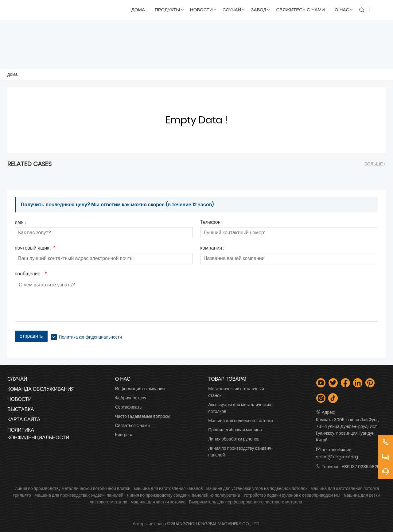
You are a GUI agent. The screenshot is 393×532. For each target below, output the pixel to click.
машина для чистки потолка (158, 502)
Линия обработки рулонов (234, 439)
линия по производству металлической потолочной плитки (73, 488)
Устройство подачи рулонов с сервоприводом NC (292, 495)
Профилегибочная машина (235, 430)
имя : (20, 223)
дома (12, 74)
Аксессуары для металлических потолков (240, 408)
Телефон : (211, 223)
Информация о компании (140, 389)
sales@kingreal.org (337, 457)
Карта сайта (24, 419)
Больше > (375, 164)
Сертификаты (129, 407)
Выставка (21, 409)
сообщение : (31, 274)
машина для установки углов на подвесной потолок (257, 488)
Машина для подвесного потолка (241, 421)
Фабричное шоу (131, 398)
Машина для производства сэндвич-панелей (79, 495)
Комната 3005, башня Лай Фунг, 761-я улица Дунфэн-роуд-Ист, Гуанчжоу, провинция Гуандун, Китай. (347, 430)
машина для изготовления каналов (168, 488)
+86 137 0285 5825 (360, 467)
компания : (212, 249)
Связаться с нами (132, 425)
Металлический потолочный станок (236, 392)
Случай (17, 379)
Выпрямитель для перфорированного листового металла (245, 502)
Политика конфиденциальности (90, 337)
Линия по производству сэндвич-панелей (241, 452)
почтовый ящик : (35, 249)
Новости (19, 399)
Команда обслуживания (41, 389)
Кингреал (124, 435)
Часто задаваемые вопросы (143, 416)
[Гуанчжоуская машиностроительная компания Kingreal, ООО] (37, 10)
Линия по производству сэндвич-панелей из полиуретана (183, 495)
